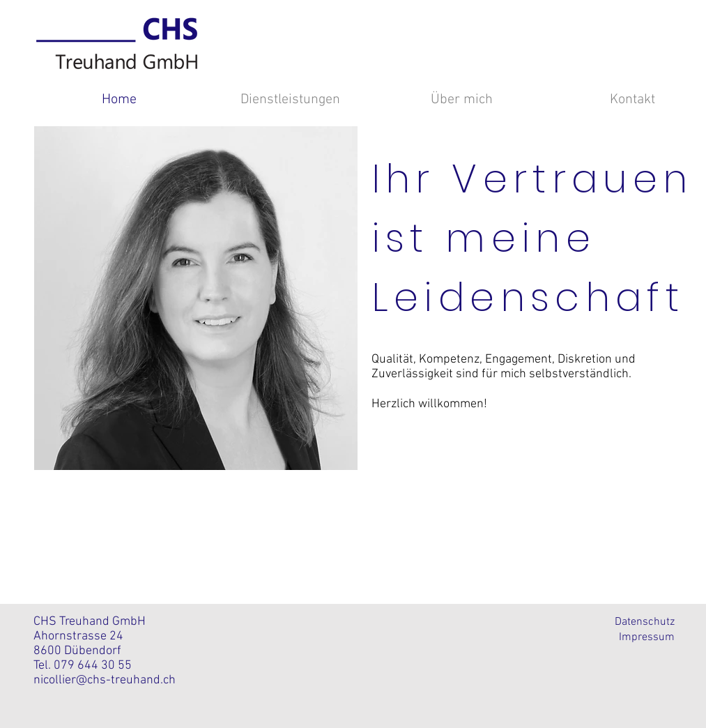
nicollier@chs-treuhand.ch (105, 680)
